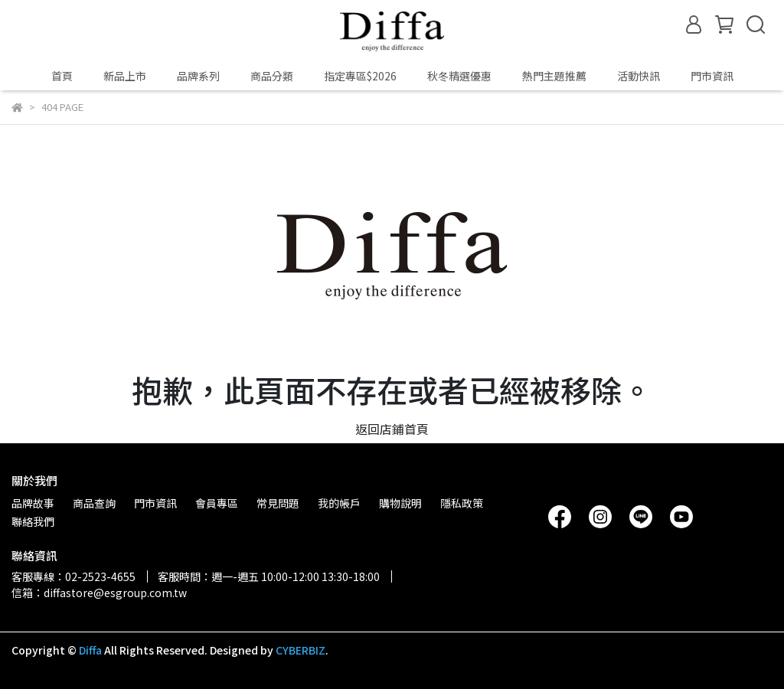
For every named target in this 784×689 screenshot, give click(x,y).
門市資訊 (712, 76)
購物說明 (400, 503)
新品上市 (125, 76)
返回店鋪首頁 (392, 429)
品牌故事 (33, 503)
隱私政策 (462, 503)
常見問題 (278, 503)
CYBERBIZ (301, 650)
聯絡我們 (33, 521)
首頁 (62, 76)
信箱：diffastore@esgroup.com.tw (99, 593)
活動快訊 (639, 76)
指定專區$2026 (360, 76)
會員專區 (217, 503)
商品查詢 (94, 503)
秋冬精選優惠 (459, 76)
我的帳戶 (339, 503)
